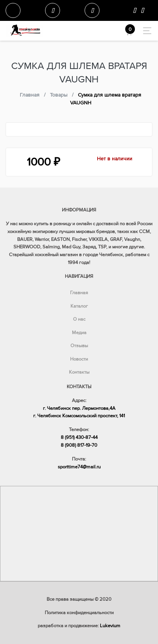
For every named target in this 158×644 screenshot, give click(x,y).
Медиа (79, 333)
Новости (79, 359)
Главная (79, 293)
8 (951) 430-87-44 (79, 437)
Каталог (79, 306)
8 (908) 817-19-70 (79, 445)
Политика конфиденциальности (79, 613)
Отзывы (79, 346)
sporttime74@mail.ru (79, 467)
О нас (79, 319)
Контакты (79, 372)
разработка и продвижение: (79, 626)
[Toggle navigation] (145, 31)
